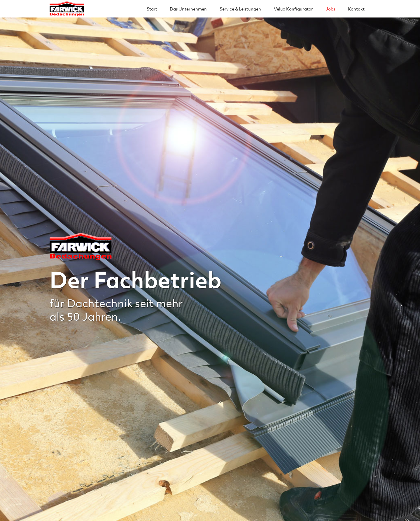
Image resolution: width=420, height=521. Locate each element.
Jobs (330, 9)
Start (152, 9)
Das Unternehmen (188, 9)
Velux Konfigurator (293, 9)
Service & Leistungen (240, 9)
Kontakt (356, 9)
